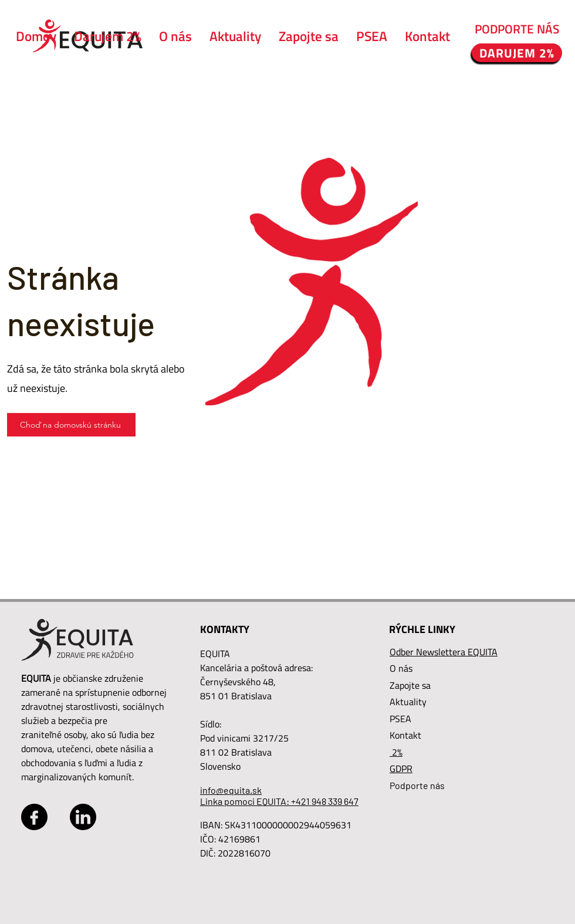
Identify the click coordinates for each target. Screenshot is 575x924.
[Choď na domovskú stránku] (71, 425)
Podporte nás (417, 785)
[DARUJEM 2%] (517, 53)
